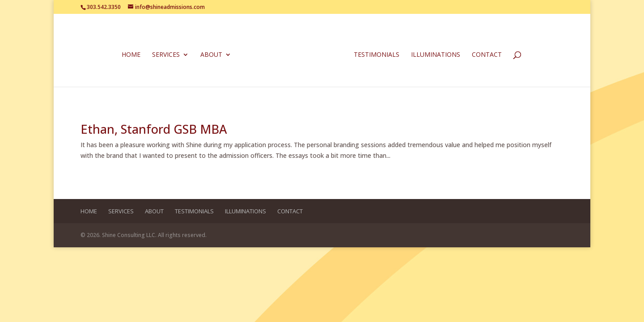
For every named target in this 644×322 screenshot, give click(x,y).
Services (166, 55)
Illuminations (436, 55)
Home (131, 55)
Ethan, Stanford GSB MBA (154, 129)
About (211, 55)
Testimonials (377, 55)
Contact (487, 55)
